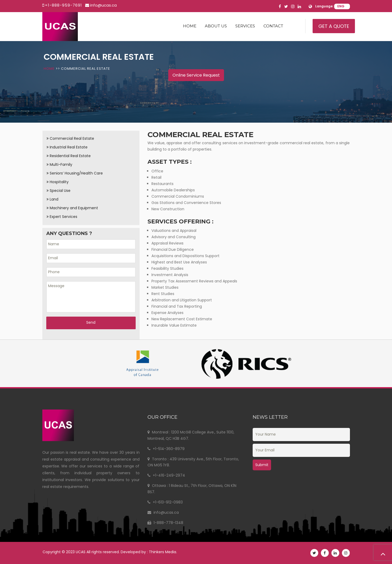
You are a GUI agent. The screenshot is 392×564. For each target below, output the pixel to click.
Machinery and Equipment (72, 208)
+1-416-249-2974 (166, 475)
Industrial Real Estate (67, 147)
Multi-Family (59, 164)
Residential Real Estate (69, 156)
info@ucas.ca (103, 5)
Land (52, 199)
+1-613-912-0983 (165, 502)
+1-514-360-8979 (166, 449)
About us (216, 26)
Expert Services (62, 217)
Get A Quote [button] (334, 26)
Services (245, 26)
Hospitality (58, 182)
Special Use (58, 191)
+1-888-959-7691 (63, 5)
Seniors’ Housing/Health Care (75, 173)
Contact (273, 26)
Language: (324, 6)
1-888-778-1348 (165, 523)
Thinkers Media (166, 552)
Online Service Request (196, 75)
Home (190, 26)
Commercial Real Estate (70, 138)
